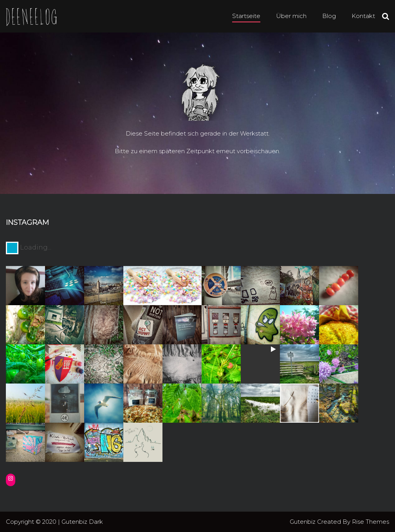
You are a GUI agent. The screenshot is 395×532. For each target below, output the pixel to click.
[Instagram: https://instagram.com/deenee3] (11, 478)
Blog (329, 16)
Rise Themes (371, 522)
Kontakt (363, 16)
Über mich (291, 16)
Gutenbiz (303, 522)
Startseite (246, 16)
